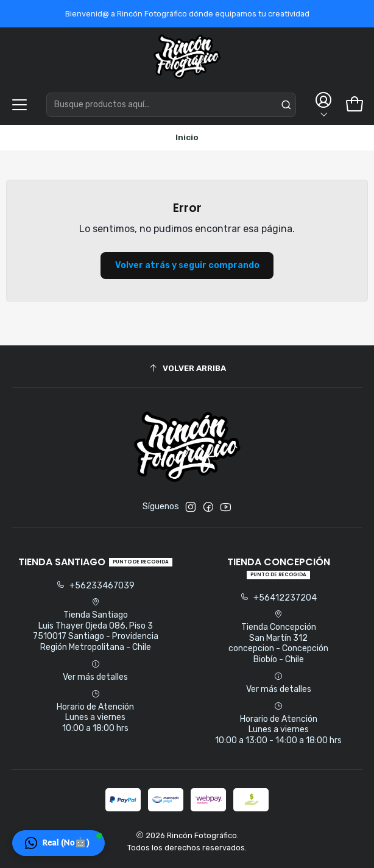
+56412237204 (278, 598)
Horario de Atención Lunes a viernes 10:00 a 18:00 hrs (95, 711)
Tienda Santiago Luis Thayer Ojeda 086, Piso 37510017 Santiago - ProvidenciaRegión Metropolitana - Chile (96, 625)
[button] (58, 843)
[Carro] (355, 105)
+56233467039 (95, 586)
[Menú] (19, 105)
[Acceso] (323, 104)
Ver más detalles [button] (95, 671)
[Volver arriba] (187, 368)
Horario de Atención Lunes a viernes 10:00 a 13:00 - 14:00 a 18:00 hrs (278, 724)
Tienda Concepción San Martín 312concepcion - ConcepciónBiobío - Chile (278, 637)
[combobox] (171, 105)
